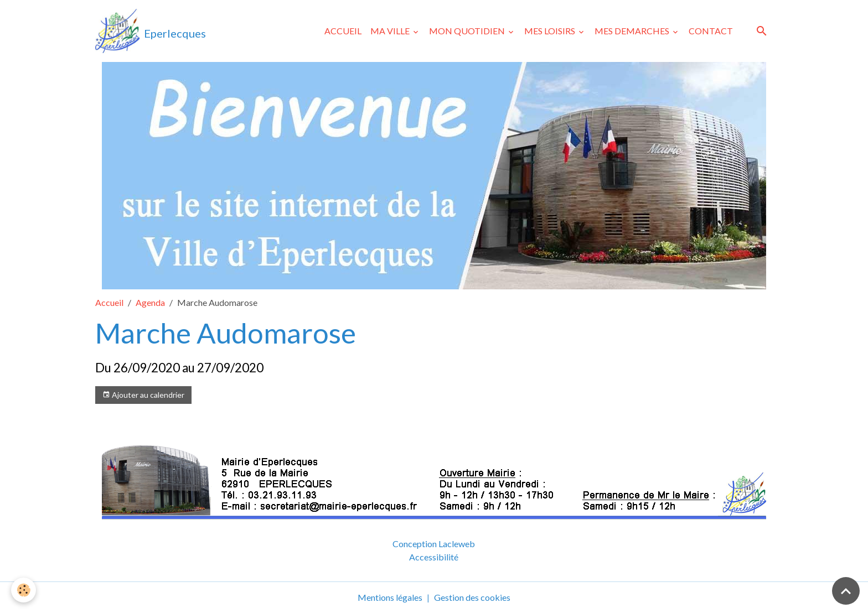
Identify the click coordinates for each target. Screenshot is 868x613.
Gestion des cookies (472, 597)
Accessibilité (434, 557)
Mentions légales (390, 597)
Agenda (150, 302)
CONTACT (711, 31)
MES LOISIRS (551, 31)
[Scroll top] (846, 591)
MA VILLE (391, 31)
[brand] (151, 31)
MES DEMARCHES (633, 31)
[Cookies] (24, 590)
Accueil (109, 302)
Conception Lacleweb (434, 544)
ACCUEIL (343, 31)
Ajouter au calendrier (143, 395)
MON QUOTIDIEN (468, 31)
